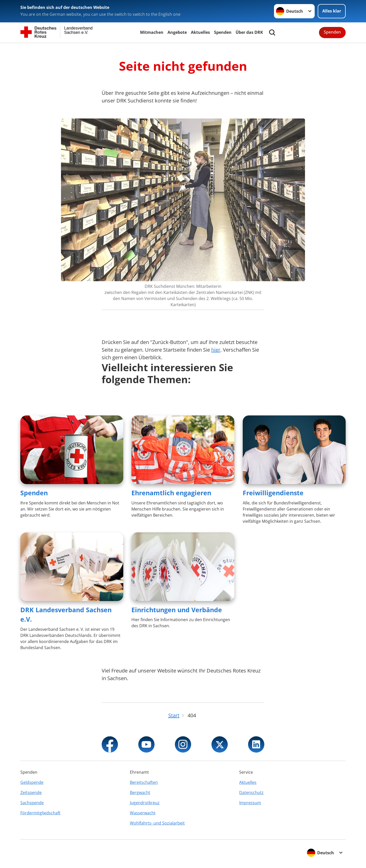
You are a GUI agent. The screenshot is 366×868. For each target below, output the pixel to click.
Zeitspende (31, 792)
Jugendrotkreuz (145, 803)
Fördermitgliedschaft (40, 813)
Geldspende (32, 782)
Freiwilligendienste (273, 493)
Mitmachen (152, 32)
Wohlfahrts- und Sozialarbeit (157, 823)
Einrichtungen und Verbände (177, 610)
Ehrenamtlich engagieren (171, 493)
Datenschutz (251, 792)
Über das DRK (249, 32)
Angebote (177, 32)
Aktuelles (200, 32)
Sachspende (32, 803)
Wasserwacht (143, 813)
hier (216, 350)
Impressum (250, 803)
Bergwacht (140, 792)
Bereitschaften (144, 782)
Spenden (223, 32)
